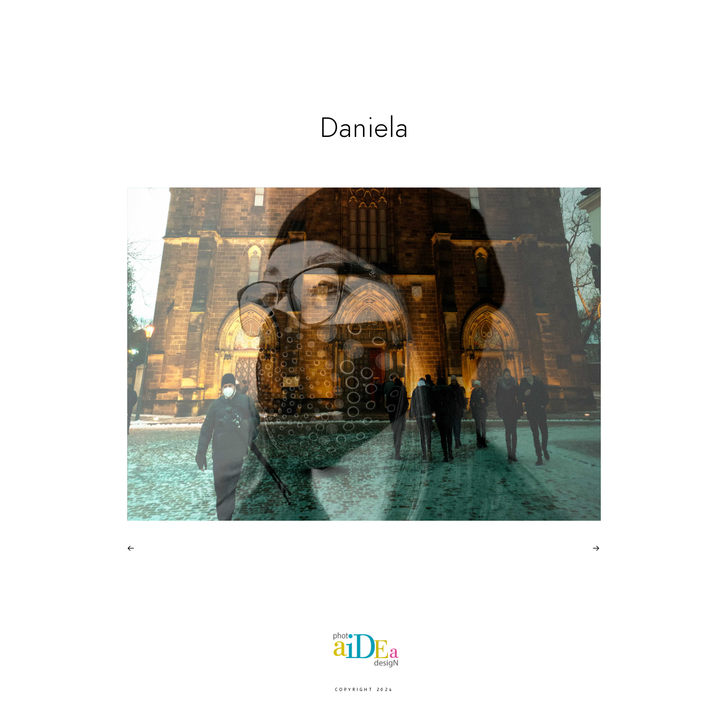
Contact (675, 38)
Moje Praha (459, 38)
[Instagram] (692, 19)
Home (178, 38)
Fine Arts (234, 38)
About (618, 38)
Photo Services (545, 38)
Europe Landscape (366, 38)
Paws (288, 38)
